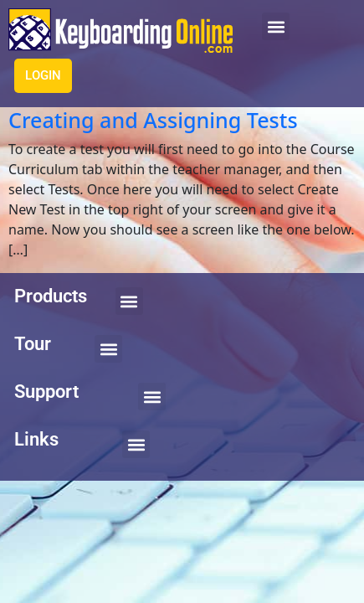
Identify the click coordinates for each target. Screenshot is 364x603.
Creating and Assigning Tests (153, 120)
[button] (276, 26)
